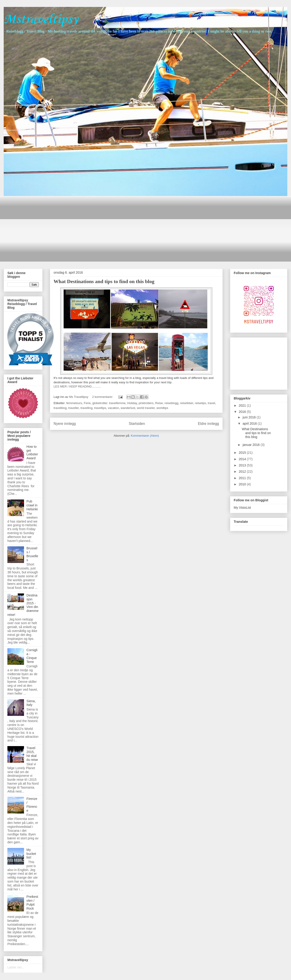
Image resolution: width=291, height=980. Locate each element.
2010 (243, 484)
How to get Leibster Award (32, 452)
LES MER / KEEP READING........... (77, 386)
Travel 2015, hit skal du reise (32, 754)
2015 (243, 453)
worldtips (162, 408)
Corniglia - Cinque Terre (32, 656)
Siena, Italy (31, 703)
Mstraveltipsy (41, 20)
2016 (243, 412)
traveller (74, 408)
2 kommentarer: (103, 397)
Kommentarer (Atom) (145, 436)
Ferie (87, 403)
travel (212, 403)
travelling (86, 408)
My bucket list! (31, 854)
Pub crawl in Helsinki (32, 505)
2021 (243, 405)
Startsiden (137, 424)
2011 (243, 478)
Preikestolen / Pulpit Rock (32, 902)
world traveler (146, 408)
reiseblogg (171, 403)
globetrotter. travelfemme (109, 403)
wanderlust (128, 408)
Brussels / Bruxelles (32, 554)
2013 (243, 465)
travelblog (60, 408)
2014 (243, 459)
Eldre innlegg (208, 424)
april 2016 (250, 423)
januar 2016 (252, 445)
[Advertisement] (79, 228)
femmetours (74, 403)
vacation (113, 408)
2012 (243, 472)
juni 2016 (250, 417)
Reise (159, 403)
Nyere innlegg (65, 424)
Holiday (132, 403)
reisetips (200, 403)
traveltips (100, 408)
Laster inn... (16, 967)
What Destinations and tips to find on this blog (104, 281)
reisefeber (187, 403)
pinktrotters (146, 403)
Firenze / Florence (32, 805)
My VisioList (242, 508)
